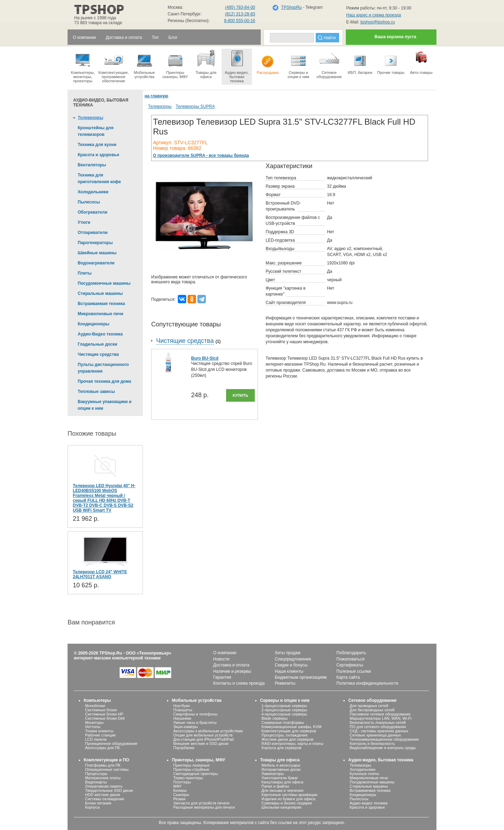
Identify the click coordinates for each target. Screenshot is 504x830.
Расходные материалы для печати (204, 807)
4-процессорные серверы (284, 714)
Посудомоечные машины (372, 782)
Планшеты (183, 710)
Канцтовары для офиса (282, 782)
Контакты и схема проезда (239, 683)
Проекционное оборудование (111, 743)
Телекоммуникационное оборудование (384, 739)
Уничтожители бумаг (280, 778)
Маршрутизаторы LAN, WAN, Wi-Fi (381, 718)
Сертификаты (350, 665)
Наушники (182, 718)
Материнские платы (103, 778)
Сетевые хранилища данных (375, 735)
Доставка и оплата (231, 665)
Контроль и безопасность (372, 743)
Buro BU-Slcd (205, 358)
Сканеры (181, 795)
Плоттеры (182, 782)
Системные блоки (101, 710)
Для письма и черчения (282, 790)
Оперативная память (104, 786)
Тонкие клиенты (99, 731)
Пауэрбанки (184, 748)
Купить (240, 395)
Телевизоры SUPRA (195, 106)
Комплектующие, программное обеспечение (114, 66)
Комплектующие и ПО (106, 760)
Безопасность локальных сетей (378, 722)
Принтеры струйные (191, 769)
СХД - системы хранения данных (379, 731)
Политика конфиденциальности (367, 683)
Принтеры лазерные (191, 765)
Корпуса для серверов (281, 748)
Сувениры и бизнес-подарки (287, 803)
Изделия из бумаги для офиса (288, 799)
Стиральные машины (369, 786)
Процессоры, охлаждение (285, 735)
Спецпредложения (293, 659)
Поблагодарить (351, 653)
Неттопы (93, 727)
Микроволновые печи (369, 778)
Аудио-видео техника (369, 803)
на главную (156, 96)
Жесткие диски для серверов (287, 739)
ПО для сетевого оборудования (378, 727)
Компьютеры (97, 700)
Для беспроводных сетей (372, 710)
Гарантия (222, 677)
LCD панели (96, 739)
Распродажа (268, 62)
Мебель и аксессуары (281, 765)
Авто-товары (421, 62)
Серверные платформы (283, 722)
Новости (221, 659)
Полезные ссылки (354, 671)
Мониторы (94, 722)
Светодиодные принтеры (196, 774)
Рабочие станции (100, 735)
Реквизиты (285, 683)
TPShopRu (291, 7)
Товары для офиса (206, 64)
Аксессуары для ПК (103, 748)
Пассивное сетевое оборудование (380, 714)
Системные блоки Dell (105, 718)
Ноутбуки (181, 706)
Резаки (179, 799)
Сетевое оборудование (329, 64)
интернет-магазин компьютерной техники (117, 658)
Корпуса (92, 807)
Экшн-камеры (185, 727)
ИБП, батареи (360, 62)
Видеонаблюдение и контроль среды (383, 748)
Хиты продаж (288, 653)
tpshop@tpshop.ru (378, 22)
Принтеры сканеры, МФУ (175, 64)
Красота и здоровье (367, 807)
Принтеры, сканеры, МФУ (198, 760)
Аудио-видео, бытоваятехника (237, 66)
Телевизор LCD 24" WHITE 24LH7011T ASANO (100, 574)
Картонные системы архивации (289, 795)
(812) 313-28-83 (240, 14)
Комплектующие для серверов (289, 731)
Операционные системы (107, 769)
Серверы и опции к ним (285, 700)
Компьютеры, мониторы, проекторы (83, 66)
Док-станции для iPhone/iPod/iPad (204, 739)
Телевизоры (160, 106)
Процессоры (96, 774)
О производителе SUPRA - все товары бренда (201, 155)
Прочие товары (391, 62)
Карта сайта (348, 677)
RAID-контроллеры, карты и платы (292, 743)
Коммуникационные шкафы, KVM (291, 727)
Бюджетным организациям (301, 677)
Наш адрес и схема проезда (374, 15)
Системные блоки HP (104, 714)
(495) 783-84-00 (240, 7)
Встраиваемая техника (370, 790)
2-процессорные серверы (284, 710)
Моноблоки (95, 706)
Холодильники (362, 769)
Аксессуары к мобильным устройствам (208, 731)
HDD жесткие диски (103, 795)
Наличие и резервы (232, 671)
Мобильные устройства (144, 64)
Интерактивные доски (281, 769)
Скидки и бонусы (291, 665)
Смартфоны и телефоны (195, 714)
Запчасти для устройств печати (201, 803)
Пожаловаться (351, 659)
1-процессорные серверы (284, 706)
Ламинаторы (273, 774)
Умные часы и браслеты (195, 722)
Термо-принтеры (188, 778)
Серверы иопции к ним (298, 64)
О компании (225, 653)
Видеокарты (96, 782)
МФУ (177, 786)
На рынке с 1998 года (95, 18)
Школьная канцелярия (281, 807)
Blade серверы (275, 718)
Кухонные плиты (364, 774)
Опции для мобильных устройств (203, 735)
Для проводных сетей (369, 706)
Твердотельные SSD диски (109, 790)
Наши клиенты (289, 671)
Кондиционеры (363, 795)
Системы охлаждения (104, 799)
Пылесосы (359, 799)
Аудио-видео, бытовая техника (381, 760)
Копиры (180, 790)
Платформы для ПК (103, 765)
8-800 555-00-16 (240, 21)
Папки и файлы (275, 786)
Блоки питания (98, 803)
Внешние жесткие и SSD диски (201, 743)
